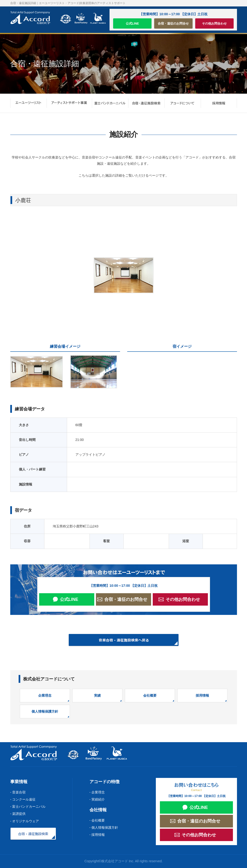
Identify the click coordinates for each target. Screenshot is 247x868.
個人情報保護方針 (45, 711)
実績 (97, 695)
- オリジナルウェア (25, 821)
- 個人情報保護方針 (104, 827)
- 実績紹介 (97, 799)
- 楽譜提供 (18, 814)
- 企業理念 (97, 792)
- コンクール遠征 (23, 799)
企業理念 (45, 695)
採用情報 (202, 695)
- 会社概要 (97, 820)
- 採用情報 (97, 835)
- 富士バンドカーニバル (28, 807)
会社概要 (150, 695)
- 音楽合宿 (18, 792)
